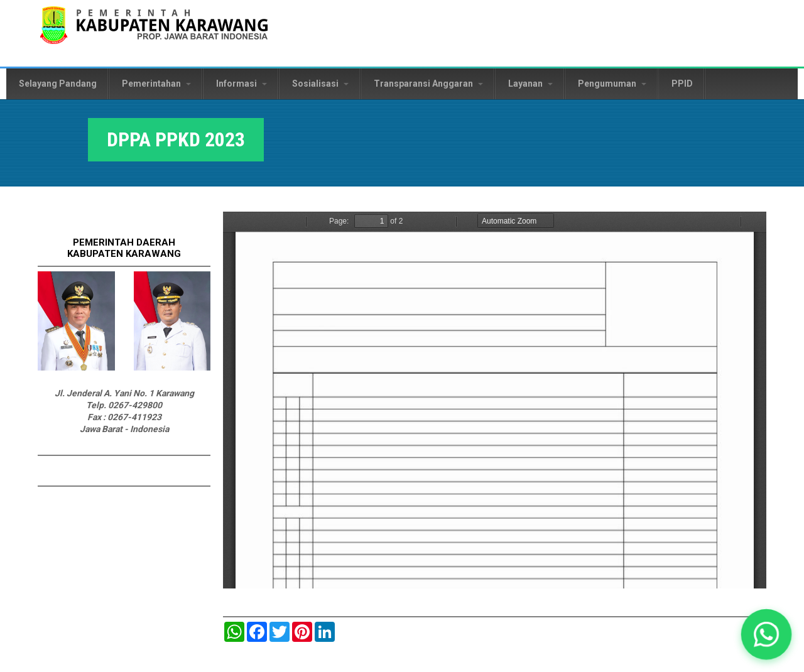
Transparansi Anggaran (428, 84)
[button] (766, 634)
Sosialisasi (320, 84)
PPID (682, 84)
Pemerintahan (156, 84)
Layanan (530, 84)
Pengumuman (612, 84)
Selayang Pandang (58, 84)
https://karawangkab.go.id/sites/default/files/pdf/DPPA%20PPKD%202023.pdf (495, 400)
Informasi (242, 84)
